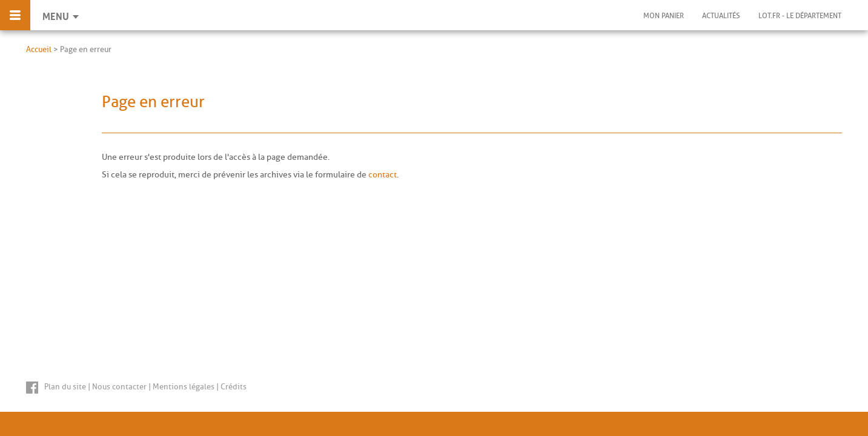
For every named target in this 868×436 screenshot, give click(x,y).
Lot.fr (800, 16)
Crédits (234, 387)
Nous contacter (119, 387)
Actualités (721, 16)
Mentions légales (184, 387)
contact (383, 175)
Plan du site (65, 387)
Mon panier (664, 16)
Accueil (39, 49)
